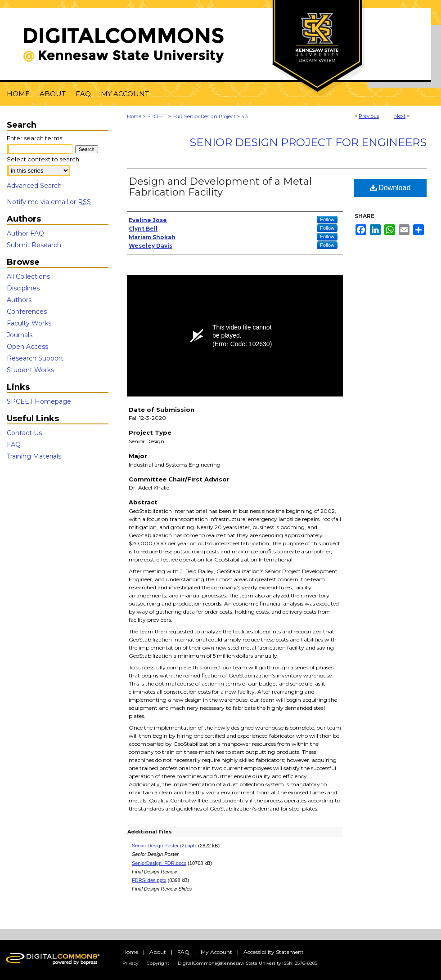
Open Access (27, 347)
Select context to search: (44, 159)
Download (390, 188)
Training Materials (34, 456)
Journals (20, 335)
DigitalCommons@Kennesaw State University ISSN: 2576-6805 (247, 963)
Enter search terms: (35, 138)
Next (400, 116)
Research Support (35, 358)
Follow (327, 219)
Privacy (130, 963)
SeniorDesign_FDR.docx (159, 863)
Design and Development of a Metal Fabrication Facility (220, 187)
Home (134, 116)
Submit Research (34, 245)
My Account (216, 952)
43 (244, 116)
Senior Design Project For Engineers (308, 142)
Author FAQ (25, 233)
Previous (369, 116)
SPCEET (157, 116)
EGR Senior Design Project (204, 116)
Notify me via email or (49, 202)
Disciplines (23, 288)
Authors (19, 300)
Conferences (27, 312)
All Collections (28, 276)
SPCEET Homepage (39, 401)
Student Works (30, 370)
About (158, 952)
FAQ (14, 445)
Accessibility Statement (274, 952)
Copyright (158, 963)
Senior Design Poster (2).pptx (164, 846)
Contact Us (24, 433)
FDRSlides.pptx (149, 880)
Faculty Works (29, 323)
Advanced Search (34, 186)
